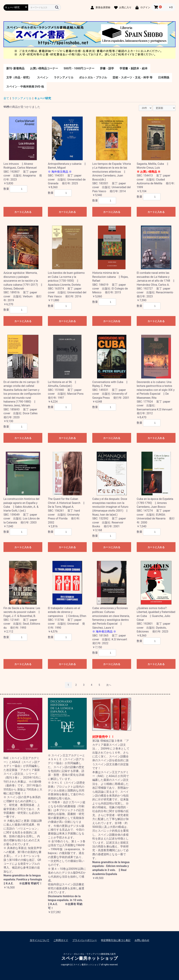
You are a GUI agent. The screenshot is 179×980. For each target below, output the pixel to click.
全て (6, 98)
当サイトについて (40, 940)
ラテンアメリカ (64, 77)
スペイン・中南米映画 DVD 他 (25, 87)
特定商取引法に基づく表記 (116, 940)
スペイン (43, 77)
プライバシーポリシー (85, 940)
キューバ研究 (43, 98)
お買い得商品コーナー (44, 68)
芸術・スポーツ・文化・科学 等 (133, 77)
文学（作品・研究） (19, 77)
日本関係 (164, 77)
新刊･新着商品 (15, 68)
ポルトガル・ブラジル (93, 77)
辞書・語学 (107, 68)
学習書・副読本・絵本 (134, 68)
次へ (109, 685)
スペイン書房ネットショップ (90, 958)
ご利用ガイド (61, 940)
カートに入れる (23, 212)
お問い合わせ (142, 940)
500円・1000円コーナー (79, 68)
